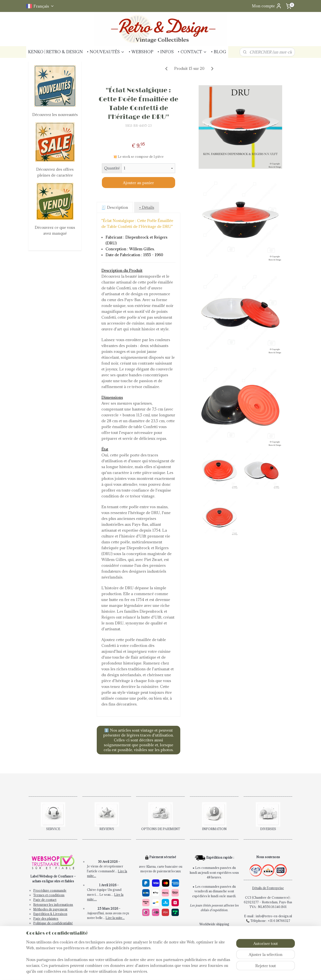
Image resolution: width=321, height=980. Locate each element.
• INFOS (166, 52)
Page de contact (45, 900)
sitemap (155, 971)
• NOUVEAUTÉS (106, 52)
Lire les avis (109, 932)
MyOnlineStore (223, 971)
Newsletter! (42, 928)
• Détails (146, 207)
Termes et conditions (49, 895)
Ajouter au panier (138, 183)
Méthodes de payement (50, 909)
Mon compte (267, 6)
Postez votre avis (109, 937)
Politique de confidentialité (53, 923)
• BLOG (219, 52)
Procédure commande (50, 890)
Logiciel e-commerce (181, 971)
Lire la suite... (115, 918)
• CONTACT (192, 52)
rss (164, 971)
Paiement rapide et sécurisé (161, 929)
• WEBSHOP (141, 52)
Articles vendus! (109, 951)
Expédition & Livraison (50, 914)
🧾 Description (115, 207)
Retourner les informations (53, 905)
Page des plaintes (46, 918)
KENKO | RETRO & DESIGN (55, 52)
